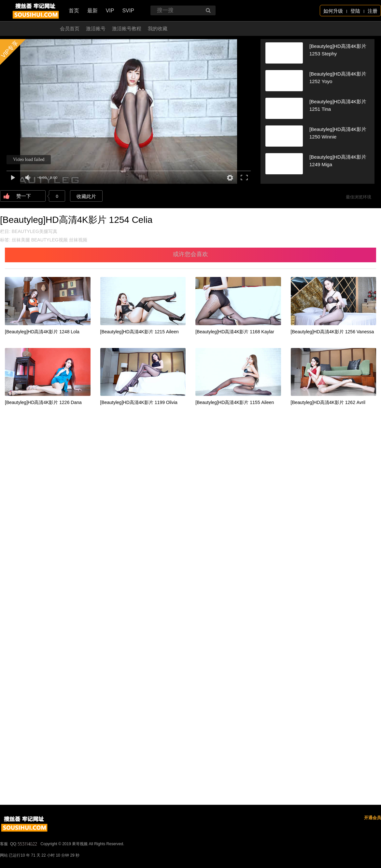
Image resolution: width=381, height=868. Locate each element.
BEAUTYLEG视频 (49, 240)
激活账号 (96, 29)
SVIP (128, 11)
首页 (74, 11)
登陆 (355, 11)
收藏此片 (86, 196)
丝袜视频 (78, 240)
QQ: (24, 844)
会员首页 (70, 29)
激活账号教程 (127, 29)
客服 (4, 844)
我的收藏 (158, 29)
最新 (92, 11)
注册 (373, 11)
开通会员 (373, 818)
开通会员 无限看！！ (31, 29)
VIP (110, 11)
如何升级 (333, 11)
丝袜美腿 (21, 240)
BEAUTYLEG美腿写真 (35, 231)
